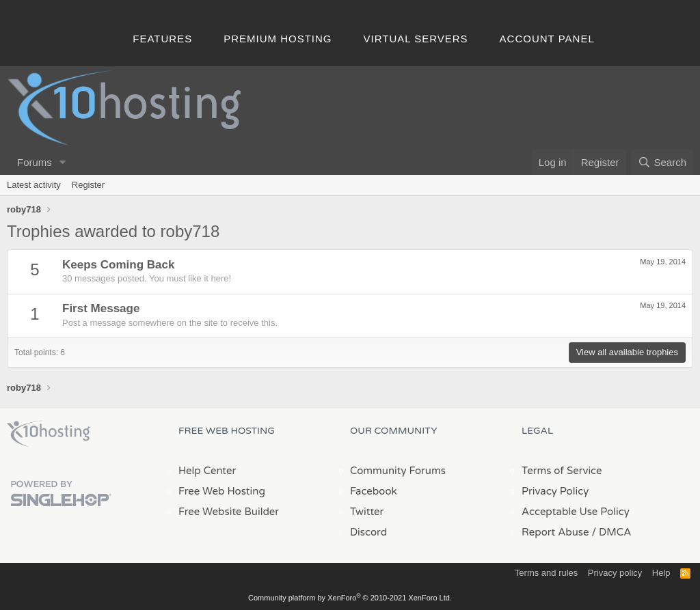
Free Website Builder (229, 512)
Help (661, 573)
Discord (368, 532)
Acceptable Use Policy (576, 512)
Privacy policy (615, 573)
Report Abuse (555, 532)
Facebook (374, 491)
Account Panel (547, 39)
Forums (35, 162)
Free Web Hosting (222, 491)
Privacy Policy (555, 491)
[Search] (662, 162)
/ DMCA (611, 532)
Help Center (207, 471)
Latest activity (34, 185)
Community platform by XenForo (350, 598)
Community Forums (398, 471)
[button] (63, 162)
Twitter (367, 512)
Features (162, 39)
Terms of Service (562, 471)
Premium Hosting (278, 39)
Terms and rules (546, 573)
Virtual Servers (416, 39)
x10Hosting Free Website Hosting (49, 434)
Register (88, 185)
